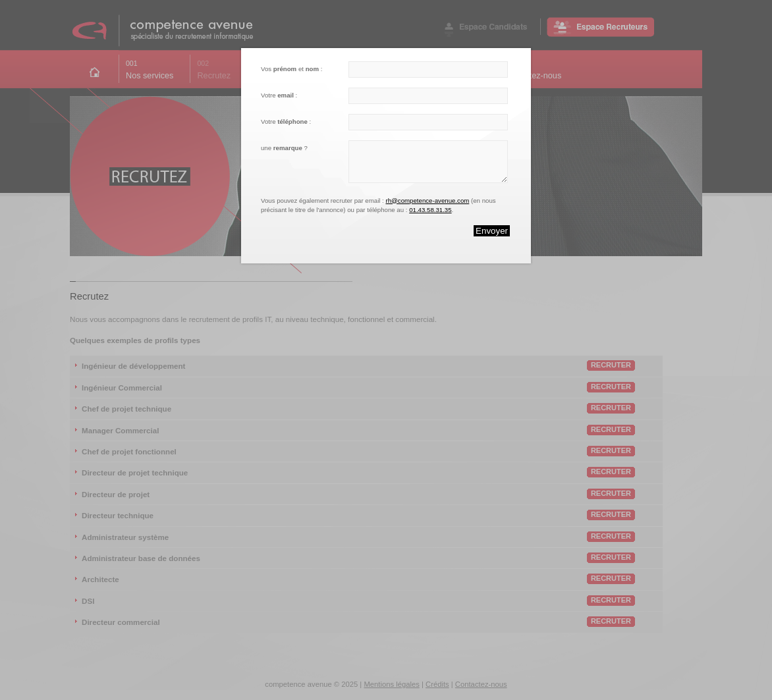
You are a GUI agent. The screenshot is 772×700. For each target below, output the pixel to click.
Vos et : (291, 69)
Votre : (279, 95)
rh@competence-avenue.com (427, 201)
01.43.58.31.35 (430, 210)
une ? (284, 148)
